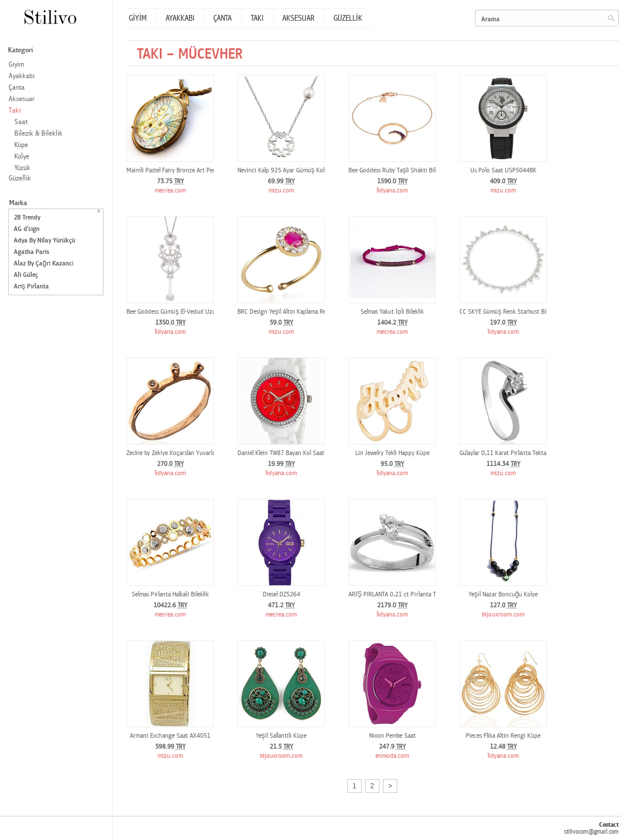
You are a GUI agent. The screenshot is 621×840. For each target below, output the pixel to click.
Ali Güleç (26, 275)
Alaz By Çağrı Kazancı (44, 263)
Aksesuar (22, 99)
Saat (21, 122)
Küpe (21, 145)
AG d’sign (27, 229)
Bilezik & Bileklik (39, 134)
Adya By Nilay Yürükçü (45, 240)
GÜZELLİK (348, 18)
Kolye (22, 157)
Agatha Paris (32, 252)
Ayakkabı (22, 76)
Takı (15, 111)
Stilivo (50, 17)
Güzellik (20, 178)
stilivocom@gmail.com (591, 832)
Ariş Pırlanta (31, 286)
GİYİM (138, 18)
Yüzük (22, 168)
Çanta (17, 88)
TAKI (257, 18)
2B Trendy (27, 217)
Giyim (16, 65)
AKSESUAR (298, 18)
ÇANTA (223, 18)
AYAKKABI (180, 18)
